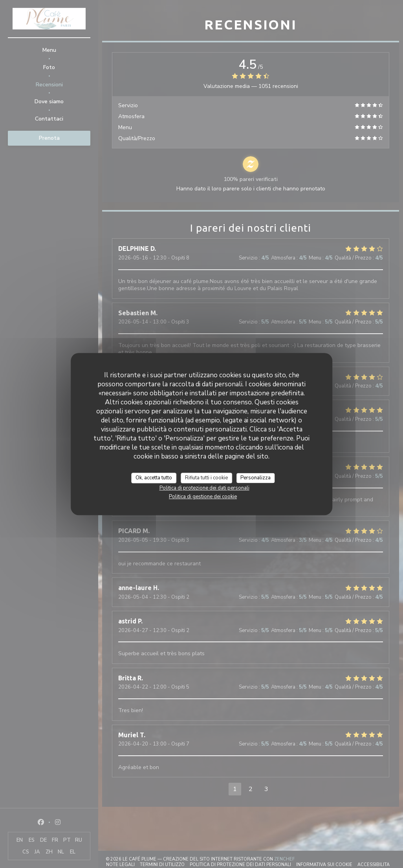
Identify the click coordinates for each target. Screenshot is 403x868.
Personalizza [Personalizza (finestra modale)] (256, 478)
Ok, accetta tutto (154, 478)
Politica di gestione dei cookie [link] (203, 497)
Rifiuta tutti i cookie (206, 478)
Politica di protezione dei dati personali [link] (204, 488)
